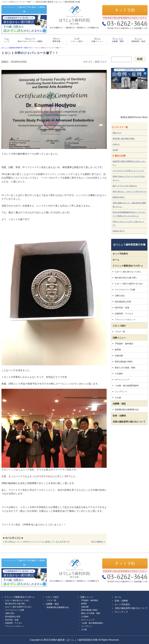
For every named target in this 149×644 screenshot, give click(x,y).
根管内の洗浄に (119, 197)
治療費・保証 (115, 41)
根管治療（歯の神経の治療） (124, 139)
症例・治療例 (119, 416)
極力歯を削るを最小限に (126, 278)
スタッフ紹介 (74, 41)
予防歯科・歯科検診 (124, 344)
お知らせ (116, 144)
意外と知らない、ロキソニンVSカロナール (130, 191)
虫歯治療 (119, 356)
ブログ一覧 (120, 332)
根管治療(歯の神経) (124, 362)
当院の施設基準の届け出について (129, 422)
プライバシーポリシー (125, 320)
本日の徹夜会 (97, 542)
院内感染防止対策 (123, 302)
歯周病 (118, 350)
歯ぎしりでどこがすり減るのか (125, 186)
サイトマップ (121, 612)
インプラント (121, 392)
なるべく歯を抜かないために (128, 272)
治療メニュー (95, 41)
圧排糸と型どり (119, 231)
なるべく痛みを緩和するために (129, 284)
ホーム (8, 41)
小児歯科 (119, 374)
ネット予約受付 (120, 254)
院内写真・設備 (122, 308)
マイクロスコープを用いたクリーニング (128, 171)
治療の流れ (120, 296)
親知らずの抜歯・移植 (125, 368)
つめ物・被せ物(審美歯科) (127, 386)
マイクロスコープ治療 (54, 41)
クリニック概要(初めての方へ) (29, 41)
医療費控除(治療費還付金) (127, 410)
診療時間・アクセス (124, 314)
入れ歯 (118, 398)
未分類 (115, 150)
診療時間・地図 (136, 41)
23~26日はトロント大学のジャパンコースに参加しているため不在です (37, 542)
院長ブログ (101, 62)
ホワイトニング (122, 380)
